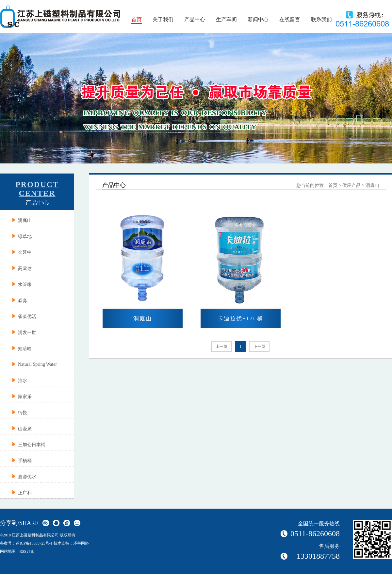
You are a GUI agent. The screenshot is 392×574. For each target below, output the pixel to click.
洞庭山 (372, 186)
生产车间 (226, 19)
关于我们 (163, 19)
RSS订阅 (27, 551)
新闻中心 (258, 19)
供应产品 (351, 186)
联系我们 (321, 19)
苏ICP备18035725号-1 (34, 543)
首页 (137, 19)
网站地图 (8, 551)
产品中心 (195, 19)
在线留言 (290, 19)
